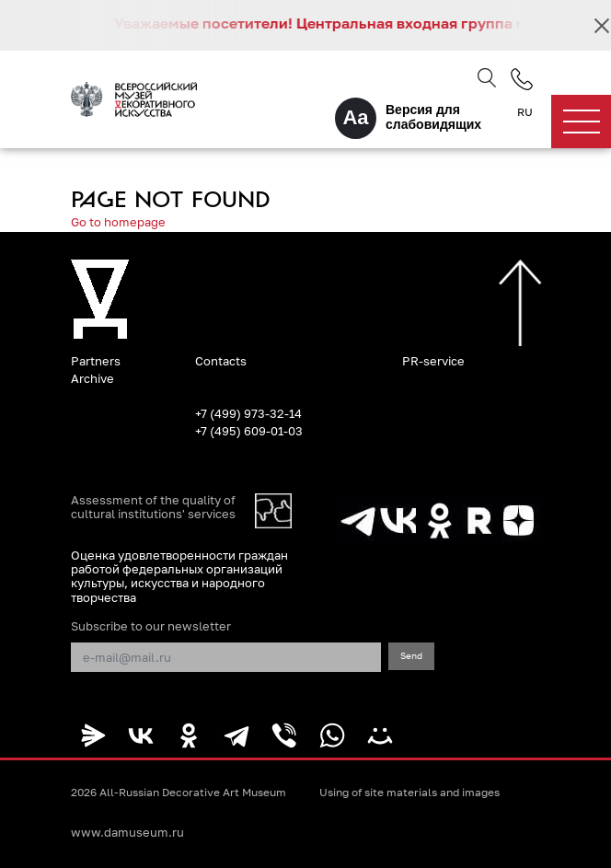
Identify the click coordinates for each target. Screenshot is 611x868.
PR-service (433, 361)
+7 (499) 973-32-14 (248, 413)
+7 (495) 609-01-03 (249, 431)
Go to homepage (118, 222)
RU (525, 112)
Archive (92, 378)
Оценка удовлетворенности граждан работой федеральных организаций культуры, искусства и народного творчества (179, 576)
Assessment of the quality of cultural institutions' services (153, 507)
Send (411, 655)
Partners (96, 361)
